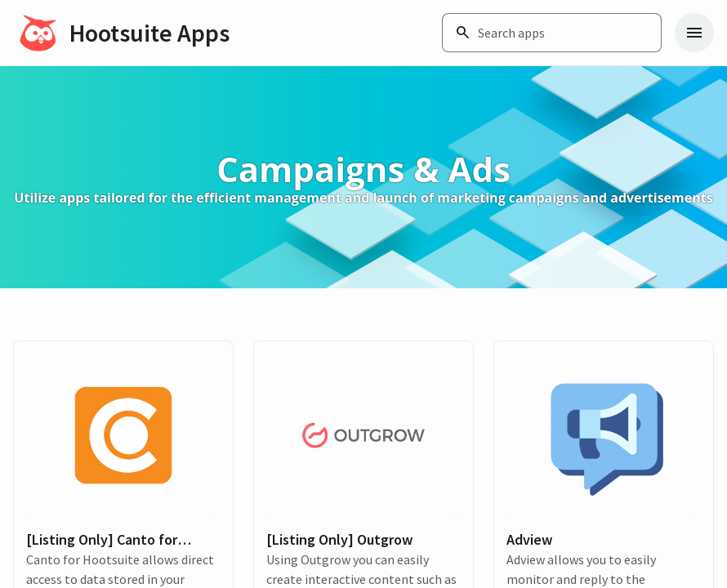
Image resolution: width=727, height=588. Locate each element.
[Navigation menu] (694, 33)
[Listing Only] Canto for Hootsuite (102, 540)
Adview (529, 539)
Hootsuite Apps (149, 33)
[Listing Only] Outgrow (339, 539)
